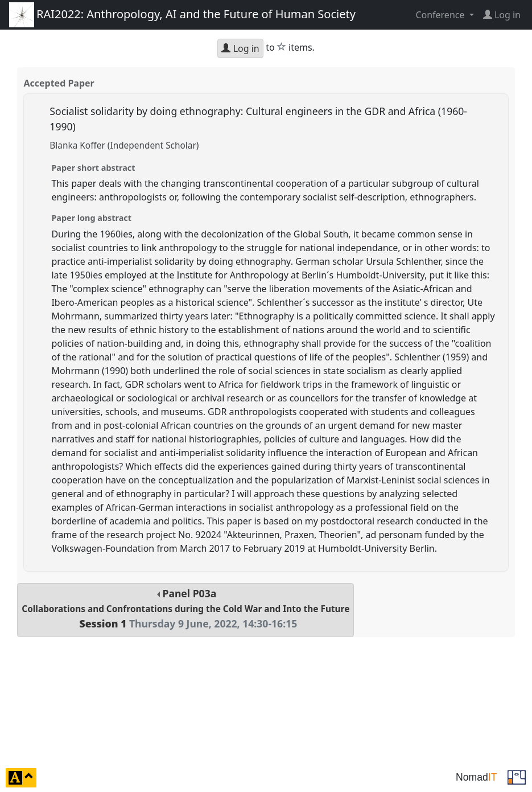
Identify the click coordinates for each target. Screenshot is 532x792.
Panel (185, 608)
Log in (240, 48)
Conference (441, 15)
